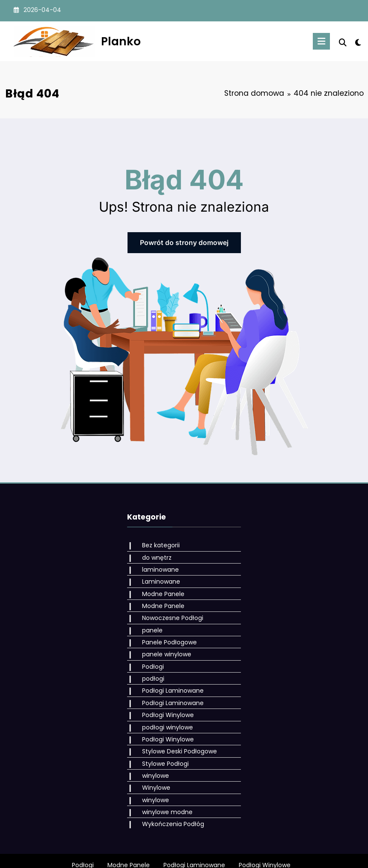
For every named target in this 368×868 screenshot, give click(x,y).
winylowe (152, 756)
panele (149, 622)
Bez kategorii (157, 544)
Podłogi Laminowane (169, 678)
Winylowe (153, 768)
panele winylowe (163, 644)
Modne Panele (160, 588)
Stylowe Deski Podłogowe (176, 734)
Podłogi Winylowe (165, 700)
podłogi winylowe (164, 712)
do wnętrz (153, 555)
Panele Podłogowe (166, 633)
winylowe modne (164, 790)
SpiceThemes (281, 855)
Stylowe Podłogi (162, 745)
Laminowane (158, 577)
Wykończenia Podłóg (170, 801)
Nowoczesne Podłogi (169, 611)
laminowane (157, 566)
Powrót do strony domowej (184, 242)
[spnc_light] (358, 43)
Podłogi (150, 656)
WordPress (165, 855)
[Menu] (323, 41)
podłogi (150, 667)
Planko (121, 41)
